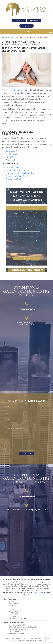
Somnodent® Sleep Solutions (18, 176)
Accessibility (14, 614)
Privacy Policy (14, 612)
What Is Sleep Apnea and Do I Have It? (23, 627)
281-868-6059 (21, 200)
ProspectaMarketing (35, 640)
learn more (36, 200)
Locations (13, 606)
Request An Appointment (18, 618)
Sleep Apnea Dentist (8, 38)
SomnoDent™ (12, 151)
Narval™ (9, 157)
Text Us (27, 26)
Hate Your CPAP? (13, 167)
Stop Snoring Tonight (15, 179)
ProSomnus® (11, 154)
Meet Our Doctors (16, 604)
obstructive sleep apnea (17, 90)
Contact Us (13, 616)
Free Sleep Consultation (18, 608)
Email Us (34, 21)
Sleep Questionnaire (16, 633)
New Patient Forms (16, 610)
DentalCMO (43, 638)
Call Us (19, 21)
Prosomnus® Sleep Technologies (20, 173)
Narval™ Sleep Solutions (16, 170)
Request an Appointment (26, 270)
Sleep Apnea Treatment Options (21, 629)
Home (11, 602)
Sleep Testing (14, 631)
